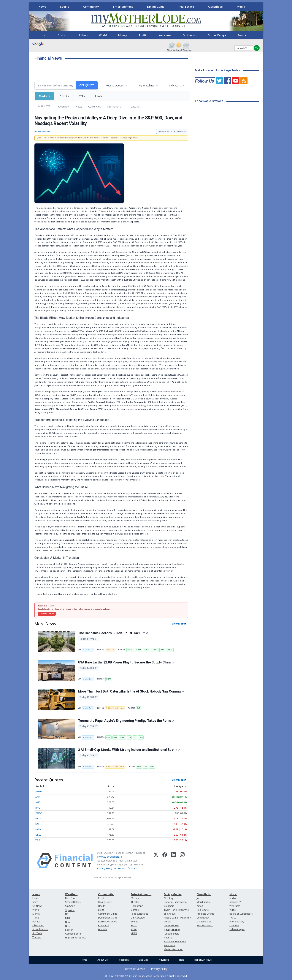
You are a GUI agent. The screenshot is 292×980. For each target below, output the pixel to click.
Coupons (234, 926)
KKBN (134, 933)
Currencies (95, 106)
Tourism (243, 35)
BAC (38, 808)
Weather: (71, 894)
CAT (139, 708)
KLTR (139, 766)
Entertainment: (141, 894)
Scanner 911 (236, 902)
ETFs (82, 96)
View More (178, 624)
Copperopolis (171, 926)
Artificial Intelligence (115, 708)
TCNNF (155, 650)
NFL (67, 914)
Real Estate (186, 7)
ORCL (38, 835)
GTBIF (146, 650)
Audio (233, 898)
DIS (129, 737)
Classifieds (215, 7)
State (61, 35)
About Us (103, 960)
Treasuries (134, 106)
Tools (98, 96)
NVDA (38, 829)
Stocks (65, 96)
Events (102, 898)
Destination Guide (108, 918)
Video (233, 910)
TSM (141, 737)
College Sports (73, 934)
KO (135, 737)
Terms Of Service (128, 868)
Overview (64, 106)
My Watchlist (146, 85)
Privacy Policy (105, 868)
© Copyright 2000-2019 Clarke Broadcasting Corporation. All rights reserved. (146, 976)
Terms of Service (135, 969)
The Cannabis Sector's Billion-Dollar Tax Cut (113, 633)
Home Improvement (175, 942)
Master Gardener (173, 949)
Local (43, 35)
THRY (152, 766)
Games (135, 910)
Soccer (69, 930)
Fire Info (103, 929)
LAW (145, 766)
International (115, 106)
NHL (67, 926)
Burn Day (70, 898)
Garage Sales (204, 922)
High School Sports (76, 938)
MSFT (38, 824)
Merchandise (204, 902)
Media (241, 7)
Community (91, 7)
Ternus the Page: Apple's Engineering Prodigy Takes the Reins (126, 721)
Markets (45, 96)
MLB (68, 918)
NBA (68, 922)
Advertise (164, 960)
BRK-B (122, 737)
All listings (169, 898)
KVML (134, 926)
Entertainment (123, 7)
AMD (38, 802)
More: (233, 894)
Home (84, 960)
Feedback (123, 960)
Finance (168, 938)
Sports (65, 7)
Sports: (70, 910)
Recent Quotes (115, 85)
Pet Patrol (104, 926)
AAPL (108, 737)
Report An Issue (203, 960)
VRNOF (170, 650)
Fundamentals (171, 934)
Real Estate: (172, 930)
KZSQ (134, 929)
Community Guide (108, 914)
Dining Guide (156, 7)
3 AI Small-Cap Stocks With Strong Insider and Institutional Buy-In (129, 750)
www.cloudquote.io (111, 857)
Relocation (170, 945)
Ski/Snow (70, 906)
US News (82, 35)
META (38, 819)
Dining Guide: (173, 894)
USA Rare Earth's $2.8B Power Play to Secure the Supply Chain (126, 662)
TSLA (38, 840)
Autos (200, 906)
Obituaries (190, 35)
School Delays (217, 35)
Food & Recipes (139, 914)
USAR (109, 679)
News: (36, 894)
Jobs (199, 898)
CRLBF (130, 650)
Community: (106, 894)
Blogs (101, 910)
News (42, 7)
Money (123, 35)
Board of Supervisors (241, 914)
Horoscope (137, 906)
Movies (135, 898)
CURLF (138, 650)
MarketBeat (88, 650)
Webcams (165, 35)
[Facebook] (165, 861)
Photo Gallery (237, 922)
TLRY (162, 650)
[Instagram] (182, 861)
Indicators (175, 85)
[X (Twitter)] (156, 861)
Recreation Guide (108, 922)
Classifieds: (204, 894)
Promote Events (205, 914)
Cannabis (110, 650)
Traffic (143, 35)
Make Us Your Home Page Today (217, 70)
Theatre (135, 902)
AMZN (39, 792)
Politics (36, 922)
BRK (115, 737)
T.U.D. (233, 918)
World (103, 35)
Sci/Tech (37, 933)
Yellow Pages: (237, 929)
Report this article (47, 614)
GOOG (39, 813)
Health (102, 906)
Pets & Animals (205, 926)
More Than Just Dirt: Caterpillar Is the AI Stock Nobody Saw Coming (131, 691)
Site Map (144, 960)
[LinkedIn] (173, 861)
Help (182, 960)
